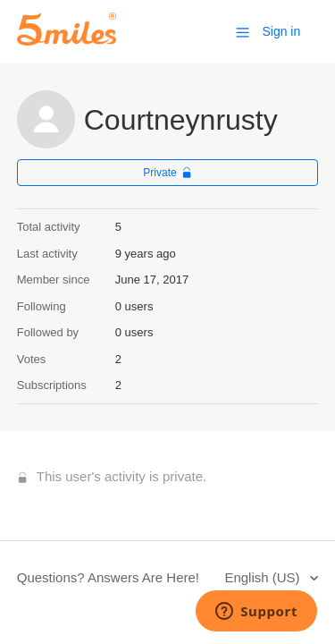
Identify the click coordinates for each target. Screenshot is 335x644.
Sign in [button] (281, 31)
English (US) (264, 577)
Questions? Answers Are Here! (108, 577)
